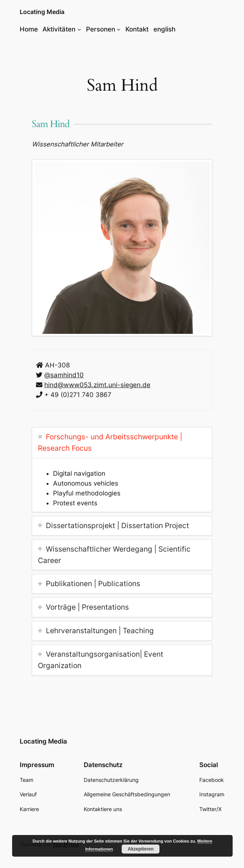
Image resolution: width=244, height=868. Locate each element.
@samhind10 (64, 376)
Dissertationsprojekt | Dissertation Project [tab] (117, 525)
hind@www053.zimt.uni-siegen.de (97, 386)
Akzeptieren (141, 849)
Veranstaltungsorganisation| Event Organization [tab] (101, 660)
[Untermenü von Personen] (119, 29)
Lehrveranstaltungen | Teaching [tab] (100, 631)
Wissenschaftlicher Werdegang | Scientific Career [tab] (114, 555)
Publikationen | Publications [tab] (93, 583)
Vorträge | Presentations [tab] (87, 607)
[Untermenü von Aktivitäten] (79, 29)
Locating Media (42, 12)
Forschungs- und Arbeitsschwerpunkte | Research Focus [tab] (110, 442)
